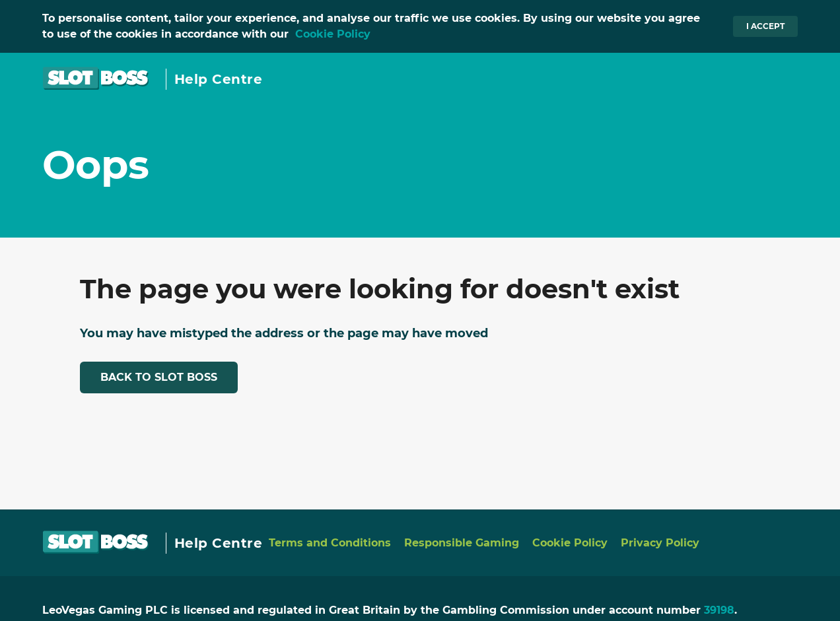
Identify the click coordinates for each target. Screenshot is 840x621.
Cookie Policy (333, 34)
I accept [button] (765, 26)
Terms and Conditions (330, 543)
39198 (719, 610)
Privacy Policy (660, 543)
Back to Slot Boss (159, 377)
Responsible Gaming (462, 543)
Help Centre (219, 79)
